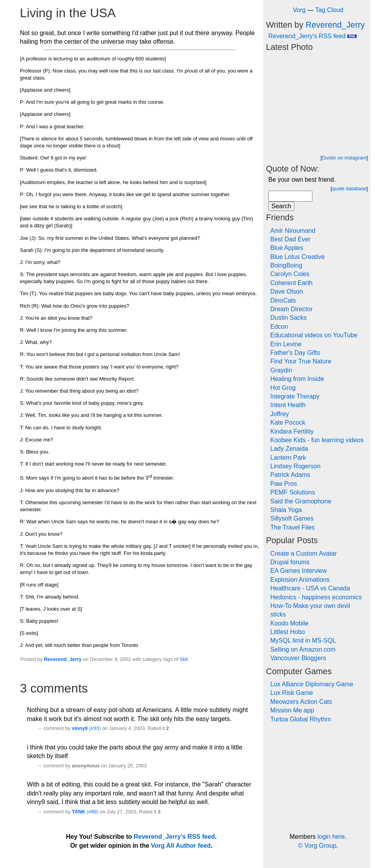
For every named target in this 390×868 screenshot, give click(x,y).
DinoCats (283, 300)
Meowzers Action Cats (301, 702)
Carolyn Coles (290, 274)
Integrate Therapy (295, 396)
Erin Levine (286, 344)
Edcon (279, 327)
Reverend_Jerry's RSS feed (313, 36)
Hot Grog (283, 388)
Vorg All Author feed (181, 846)
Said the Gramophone (301, 501)
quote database (349, 189)
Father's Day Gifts (295, 353)
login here (331, 837)
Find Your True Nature (301, 361)
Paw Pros (284, 484)
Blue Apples (287, 248)
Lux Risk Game (292, 693)
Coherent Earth (292, 283)
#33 (95, 728)
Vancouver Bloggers (298, 658)
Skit (183, 659)
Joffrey (280, 414)
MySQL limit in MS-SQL (303, 640)
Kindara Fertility (292, 431)
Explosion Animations (300, 580)
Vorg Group (320, 846)
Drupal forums (290, 562)
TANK (79, 812)
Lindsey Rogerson (295, 466)
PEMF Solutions (293, 492)
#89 (93, 812)
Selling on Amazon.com (303, 649)
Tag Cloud (329, 10)
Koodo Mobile (289, 623)
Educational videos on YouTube (314, 335)
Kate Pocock (288, 422)
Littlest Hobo (288, 632)
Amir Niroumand (293, 231)
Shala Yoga (286, 510)
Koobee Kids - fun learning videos (317, 440)
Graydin (281, 370)
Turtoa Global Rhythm (301, 719)
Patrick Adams (290, 475)
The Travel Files (292, 527)
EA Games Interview (299, 571)
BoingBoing (286, 265)
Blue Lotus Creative (298, 257)
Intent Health (288, 405)
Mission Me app (292, 710)
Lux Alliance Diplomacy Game (312, 684)
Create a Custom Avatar (303, 554)
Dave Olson (287, 291)
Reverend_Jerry (63, 659)
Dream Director (291, 309)
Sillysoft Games (292, 518)
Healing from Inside (297, 379)
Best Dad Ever (290, 239)
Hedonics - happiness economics (316, 597)
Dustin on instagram (344, 158)
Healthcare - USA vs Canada (310, 588)
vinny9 (80, 728)
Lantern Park (288, 458)
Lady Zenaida (289, 449)
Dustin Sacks (288, 318)
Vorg (299, 10)
